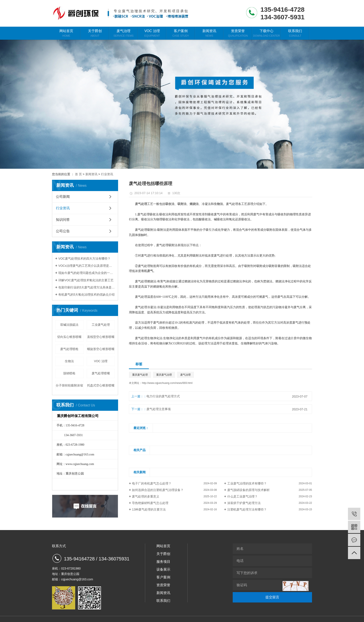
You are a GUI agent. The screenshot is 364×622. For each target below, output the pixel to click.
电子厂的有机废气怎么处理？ (152, 483)
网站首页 (66, 33)
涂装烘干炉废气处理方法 (244, 503)
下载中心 (266, 33)
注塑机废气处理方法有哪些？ (247, 509)
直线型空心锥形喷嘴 (101, 337)
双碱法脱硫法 (69, 325)
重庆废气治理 (164, 375)
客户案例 (181, 33)
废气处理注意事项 (159, 409)
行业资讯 (107, 174)
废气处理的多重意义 (146, 496)
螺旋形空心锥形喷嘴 (101, 349)
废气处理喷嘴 (101, 373)
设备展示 (163, 569)
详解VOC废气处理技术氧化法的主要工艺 (86, 280)
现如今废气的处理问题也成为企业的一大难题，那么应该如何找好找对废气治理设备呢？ (87, 273)
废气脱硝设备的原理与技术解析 (249, 490)
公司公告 (63, 231)
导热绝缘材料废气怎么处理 (150, 503)
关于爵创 (95, 33)
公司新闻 (63, 197)
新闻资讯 (209, 33)
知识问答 (63, 220)
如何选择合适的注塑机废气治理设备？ (158, 490)
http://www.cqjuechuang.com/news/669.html (167, 383)
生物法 (69, 361)
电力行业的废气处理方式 (163, 396)
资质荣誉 (238, 33)
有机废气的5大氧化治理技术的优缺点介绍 (86, 295)
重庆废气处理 (140, 375)
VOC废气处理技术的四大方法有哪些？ (84, 259)
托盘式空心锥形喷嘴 (101, 385)
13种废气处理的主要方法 (149, 509)
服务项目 (163, 562)
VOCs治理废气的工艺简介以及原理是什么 (87, 266)
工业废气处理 (101, 325)
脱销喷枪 (69, 373)
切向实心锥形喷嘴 (69, 337)
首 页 (78, 174)
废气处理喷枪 (69, 349)
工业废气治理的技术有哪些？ (247, 483)
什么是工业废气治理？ (242, 496)
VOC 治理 (152, 33)
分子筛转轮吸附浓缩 (69, 385)
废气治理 (123, 33)
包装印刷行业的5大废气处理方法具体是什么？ (87, 287)
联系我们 (295, 33)
